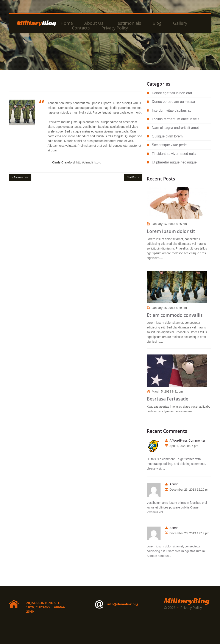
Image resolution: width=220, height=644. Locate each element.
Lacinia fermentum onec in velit (176, 119)
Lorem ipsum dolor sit (171, 231)
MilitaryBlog (187, 601)
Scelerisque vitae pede (169, 145)
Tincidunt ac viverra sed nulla (174, 154)
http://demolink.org (89, 162)
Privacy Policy (115, 28)
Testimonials (128, 23)
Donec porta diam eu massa (173, 102)
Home (67, 23)
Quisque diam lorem (167, 136)
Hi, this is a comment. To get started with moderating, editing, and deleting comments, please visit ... (176, 464)
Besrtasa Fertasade (168, 399)
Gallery (180, 23)
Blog (157, 23)
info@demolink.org (117, 604)
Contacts (81, 28)
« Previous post (20, 177)
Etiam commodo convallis (175, 315)
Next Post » (133, 177)
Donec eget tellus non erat (172, 93)
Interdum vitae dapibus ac (172, 110)
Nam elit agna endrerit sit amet (175, 128)
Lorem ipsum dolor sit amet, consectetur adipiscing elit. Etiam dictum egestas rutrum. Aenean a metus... (176, 551)
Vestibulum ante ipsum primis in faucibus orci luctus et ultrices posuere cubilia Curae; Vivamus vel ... (177, 507)
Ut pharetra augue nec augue (174, 162)
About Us (94, 23)
